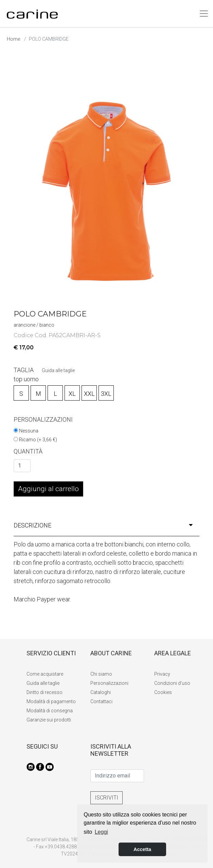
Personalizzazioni (109, 683)
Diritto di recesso (45, 692)
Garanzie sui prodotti (49, 720)
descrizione (103, 525)
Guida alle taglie (58, 370)
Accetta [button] (142, 849)
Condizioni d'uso (172, 683)
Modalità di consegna (50, 711)
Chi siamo (101, 674)
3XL (106, 394)
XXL (89, 394)
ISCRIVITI (106, 798)
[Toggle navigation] (204, 14)
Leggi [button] (101, 832)
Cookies (163, 692)
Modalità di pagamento (51, 701)
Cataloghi (101, 692)
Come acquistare (45, 674)
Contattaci (101, 701)
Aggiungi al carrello (48, 489)
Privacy (162, 674)
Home (13, 39)
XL (72, 394)
